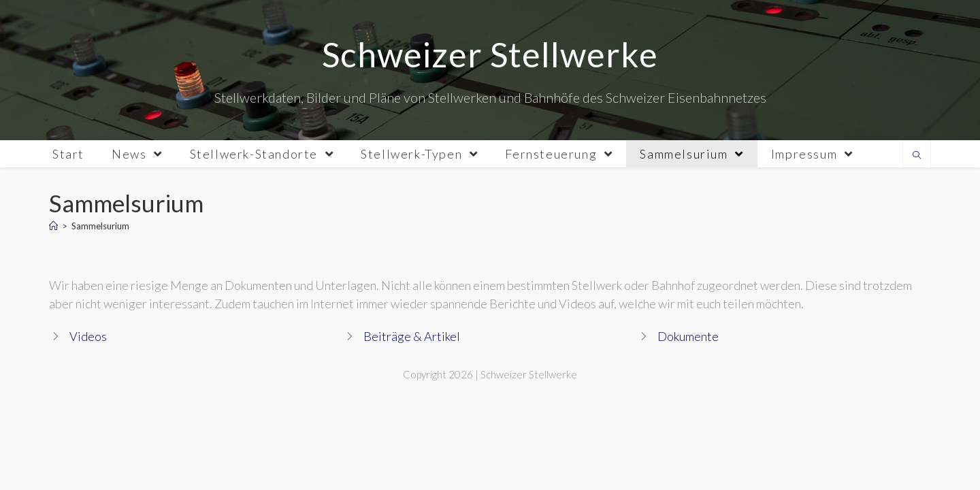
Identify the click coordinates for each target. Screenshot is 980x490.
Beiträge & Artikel (412, 336)
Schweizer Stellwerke (490, 54)
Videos (88, 336)
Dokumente (688, 336)
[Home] (53, 226)
